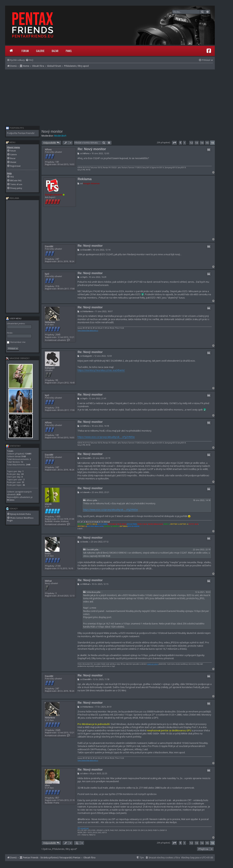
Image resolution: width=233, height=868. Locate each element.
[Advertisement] (110, 97)
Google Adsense (54, 195)
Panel (69, 51)
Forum (25, 51)
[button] (174, 143)
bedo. (48, 553)
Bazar (55, 51)
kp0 (47, 274)
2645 (58, 335)
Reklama (85, 179)
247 (57, 259)
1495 (58, 517)
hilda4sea (50, 322)
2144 (58, 566)
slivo (47, 785)
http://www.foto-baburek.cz (88, 330)
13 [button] (197, 143)
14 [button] (202, 143)
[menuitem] (29, 60)
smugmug (85, 828)
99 (57, 380)
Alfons (48, 150)
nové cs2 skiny (153, 664)
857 (57, 798)
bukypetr (50, 368)
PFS (79, 828)
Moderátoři (60, 136)
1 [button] (184, 143)
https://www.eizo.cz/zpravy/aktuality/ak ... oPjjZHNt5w (106, 437)
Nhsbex (11, 500)
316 (57, 286)
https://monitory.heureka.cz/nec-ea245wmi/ (101, 370)
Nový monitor (52, 131)
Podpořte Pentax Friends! (21, 133)
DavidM (49, 246)
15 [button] (207, 143)
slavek (48, 504)
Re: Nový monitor (92, 149)
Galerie (40, 51)
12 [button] (191, 143)
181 (57, 162)
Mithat (48, 581)
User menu (14, 318)
